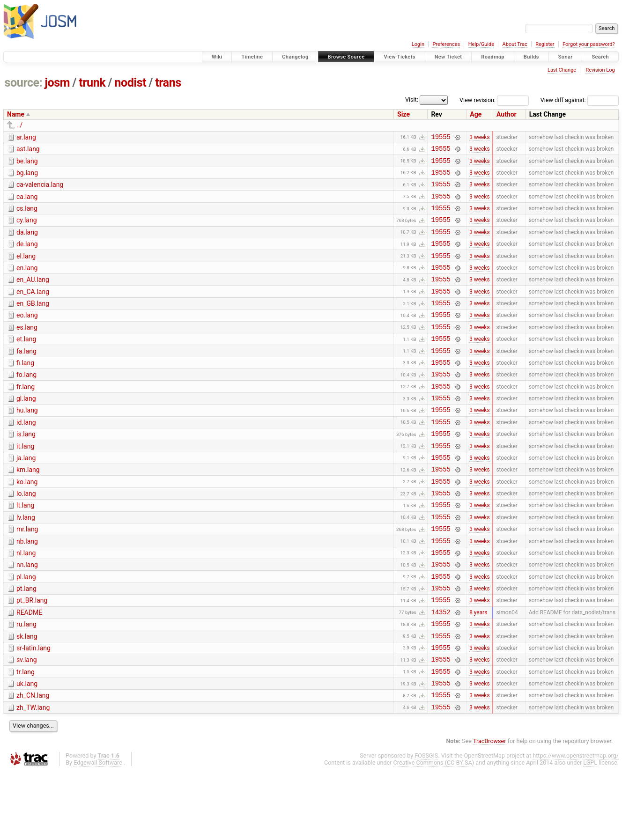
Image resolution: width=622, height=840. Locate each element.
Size (404, 114)
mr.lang (27, 575)
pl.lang (26, 629)
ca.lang (27, 204)
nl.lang (26, 602)
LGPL (590, 831)
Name (16, 114)
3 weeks (479, 138)
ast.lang (28, 150)
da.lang (27, 243)
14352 (441, 669)
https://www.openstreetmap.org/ (576, 824)
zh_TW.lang (33, 775)
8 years (478, 669)
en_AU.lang (33, 296)
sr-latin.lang (33, 708)
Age (476, 114)
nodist (130, 83)
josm (57, 83)
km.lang (28, 509)
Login (418, 44)
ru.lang (26, 682)
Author (507, 114)
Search (600, 57)
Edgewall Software (98, 831)
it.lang (25, 483)
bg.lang (27, 177)
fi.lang (25, 390)
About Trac (515, 44)
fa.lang (26, 376)
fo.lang (26, 403)
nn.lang (27, 615)
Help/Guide (481, 44)
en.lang (27, 283)
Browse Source (346, 57)
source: (24, 83)
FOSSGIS (426, 824)
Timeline (252, 57)
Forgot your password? (589, 44)
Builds (531, 57)
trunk (92, 83)
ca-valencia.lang (40, 190)
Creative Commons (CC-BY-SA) (434, 831)
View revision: (478, 100)
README (29, 669)
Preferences (446, 44)
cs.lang (27, 217)
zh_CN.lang (33, 761)
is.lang (26, 469)
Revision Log (600, 70)
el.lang (26, 270)
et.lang (26, 363)
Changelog (295, 57)
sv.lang (27, 722)
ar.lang (26, 137)
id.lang (26, 456)
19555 (441, 138)
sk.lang (27, 695)
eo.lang (27, 336)
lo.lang (26, 536)
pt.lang (26, 642)
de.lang (27, 257)
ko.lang (27, 523)
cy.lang (27, 230)
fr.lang (26, 416)
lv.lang (26, 562)
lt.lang (25, 549)
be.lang (27, 164)
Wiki (217, 57)
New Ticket (448, 57)
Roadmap (493, 57)
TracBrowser (490, 810)
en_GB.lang (33, 323)
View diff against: (580, 100)
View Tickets (399, 57)
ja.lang (26, 496)
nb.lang (27, 589)
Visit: (412, 99)
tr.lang (26, 735)
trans (168, 83)
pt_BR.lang (32, 655)
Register (545, 44)
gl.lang (26, 429)
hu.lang (27, 442)
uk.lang (27, 748)
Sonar (566, 57)
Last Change (562, 70)
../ (19, 125)
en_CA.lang (33, 310)
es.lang (27, 350)
